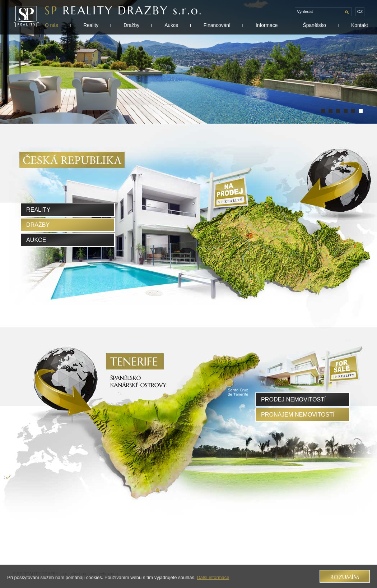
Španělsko (314, 25)
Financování (217, 25)
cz (360, 12)
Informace (267, 25)
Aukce (171, 25)
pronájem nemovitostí (298, 414)
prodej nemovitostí (294, 399)
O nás (52, 25)
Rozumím (345, 577)
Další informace (213, 577)
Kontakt (360, 25)
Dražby (131, 25)
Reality (91, 25)
